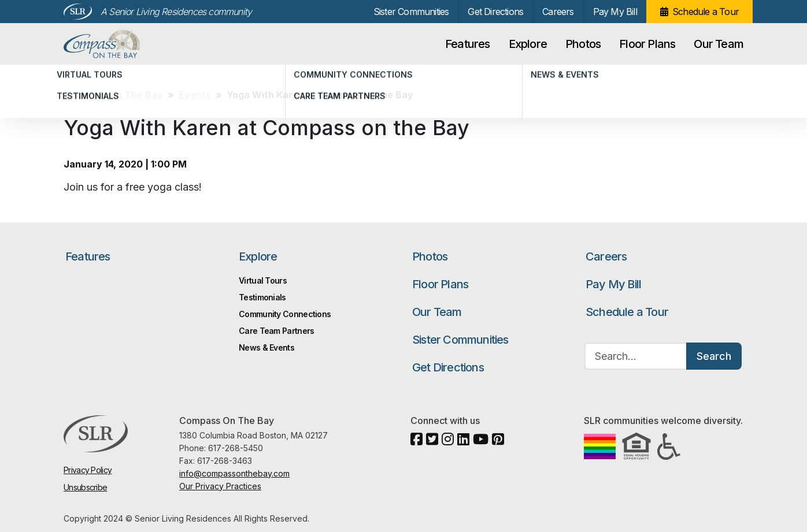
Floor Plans (647, 44)
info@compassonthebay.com (234, 473)
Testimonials (262, 297)
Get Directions (495, 12)
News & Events (266, 347)
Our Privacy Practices (220, 486)
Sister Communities (411, 12)
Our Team (719, 44)
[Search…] (636, 356)
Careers (558, 12)
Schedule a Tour (706, 12)
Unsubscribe (85, 487)
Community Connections (285, 314)
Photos (583, 44)
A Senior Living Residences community (176, 12)
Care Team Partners (276, 331)
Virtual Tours (263, 280)
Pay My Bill (615, 12)
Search (714, 356)
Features (468, 44)
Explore (528, 44)
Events (195, 95)
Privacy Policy (88, 470)
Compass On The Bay (126, 44)
